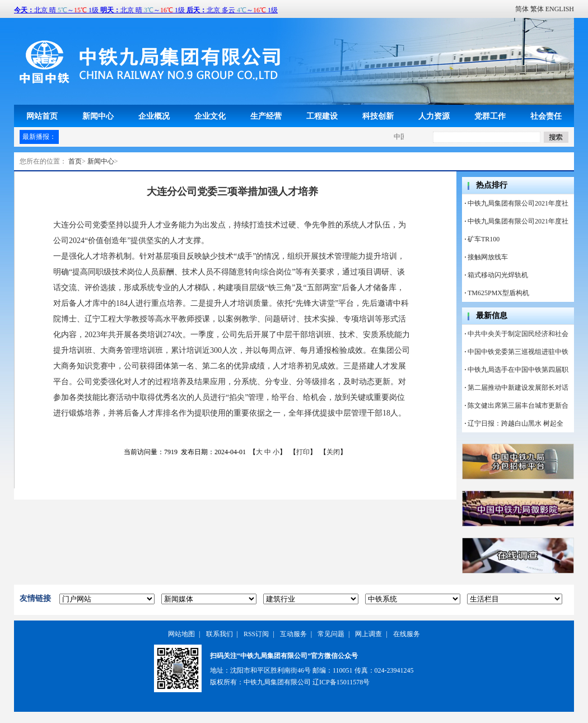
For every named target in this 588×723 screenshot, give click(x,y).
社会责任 (546, 116)
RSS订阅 (256, 634)
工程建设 (322, 116)
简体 (522, 9)
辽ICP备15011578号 (341, 682)
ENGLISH (560, 9)
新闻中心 (98, 116)
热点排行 (492, 185)
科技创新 (378, 116)
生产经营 (266, 116)
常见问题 (331, 634)
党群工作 (490, 116)
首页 (75, 161)
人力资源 (434, 116)
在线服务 (407, 634)
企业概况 (154, 116)
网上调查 (368, 634)
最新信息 (492, 316)
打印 (303, 452)
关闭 (333, 452)
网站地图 (181, 634)
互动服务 (293, 634)
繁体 (537, 9)
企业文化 (210, 116)
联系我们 (220, 634)
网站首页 (42, 116)
